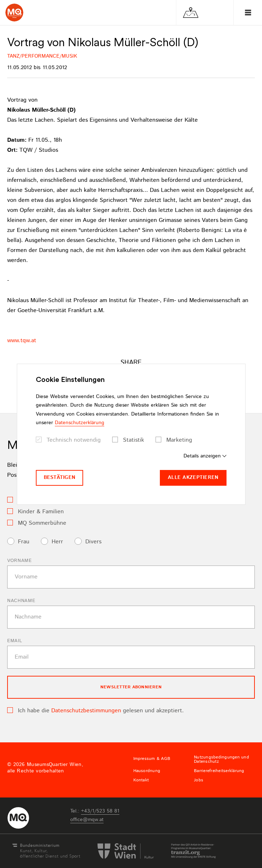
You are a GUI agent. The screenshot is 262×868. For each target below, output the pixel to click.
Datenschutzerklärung (80, 423)
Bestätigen (60, 477)
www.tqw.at (22, 341)
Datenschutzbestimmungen (86, 711)
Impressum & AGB (152, 759)
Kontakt (141, 780)
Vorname (20, 561)
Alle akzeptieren (193, 477)
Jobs (199, 780)
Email (15, 641)
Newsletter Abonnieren (131, 687)
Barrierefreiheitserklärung (219, 771)
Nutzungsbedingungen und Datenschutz (221, 760)
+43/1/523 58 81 (100, 811)
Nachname (21, 601)
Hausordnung (147, 771)
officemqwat (87, 820)
